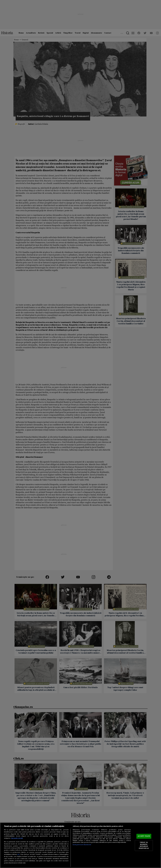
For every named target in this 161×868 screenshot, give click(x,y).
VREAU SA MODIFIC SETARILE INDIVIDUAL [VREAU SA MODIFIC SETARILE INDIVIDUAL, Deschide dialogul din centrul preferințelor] (144, 845)
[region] (80, 845)
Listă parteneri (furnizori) (82, 845)
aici (18, 854)
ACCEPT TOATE (144, 836)
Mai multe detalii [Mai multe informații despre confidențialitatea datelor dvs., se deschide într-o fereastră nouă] (17, 838)
